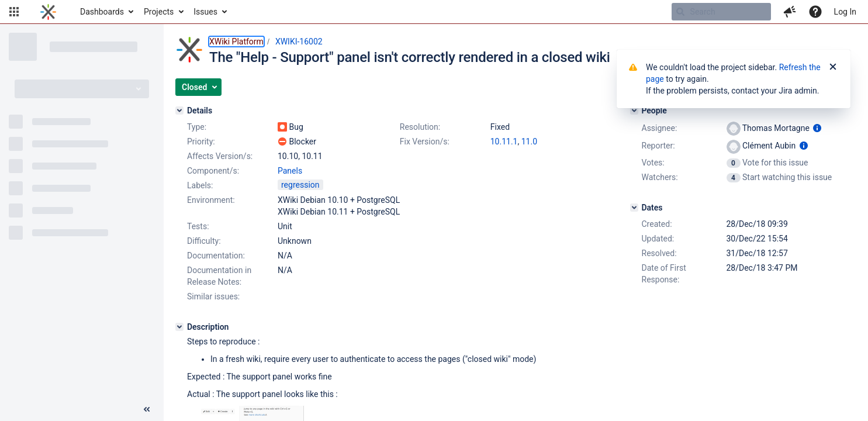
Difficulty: (204, 241)
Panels (290, 171)
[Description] (179, 327)
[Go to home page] (48, 12)
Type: (197, 127)
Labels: (200, 185)
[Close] (833, 67)
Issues (205, 12)
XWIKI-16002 (299, 42)
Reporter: (658, 146)
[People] (634, 111)
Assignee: (660, 128)
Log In (845, 12)
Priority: (201, 142)
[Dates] (634, 208)
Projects (159, 12)
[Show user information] (817, 128)
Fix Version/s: (425, 142)
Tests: (198, 226)
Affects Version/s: (220, 156)
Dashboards (102, 12)
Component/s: (213, 171)
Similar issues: (213, 296)
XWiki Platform (236, 42)
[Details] (179, 111)
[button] (14, 12)
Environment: (211, 200)
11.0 (529, 142)
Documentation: (216, 256)
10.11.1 (504, 142)
